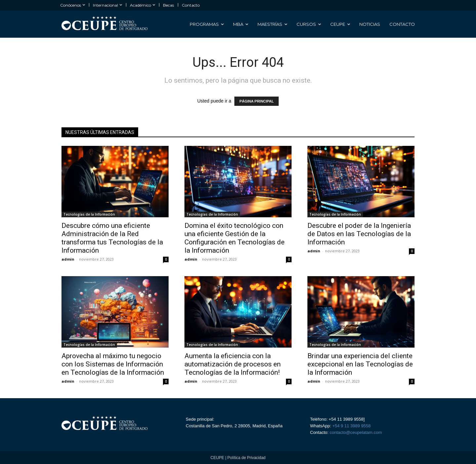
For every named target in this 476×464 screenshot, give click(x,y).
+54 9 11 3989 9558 (351, 426)
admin (68, 259)
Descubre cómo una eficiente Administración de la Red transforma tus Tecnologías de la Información (112, 238)
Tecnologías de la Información (89, 214)
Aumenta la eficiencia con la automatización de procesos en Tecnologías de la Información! (233, 364)
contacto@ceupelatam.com (355, 432)
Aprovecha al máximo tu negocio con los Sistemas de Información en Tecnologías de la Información (113, 364)
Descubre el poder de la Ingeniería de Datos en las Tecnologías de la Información (359, 234)
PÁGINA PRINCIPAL (257, 101)
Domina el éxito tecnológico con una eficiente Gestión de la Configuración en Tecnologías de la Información (235, 238)
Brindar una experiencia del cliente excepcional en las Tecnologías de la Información (360, 364)
